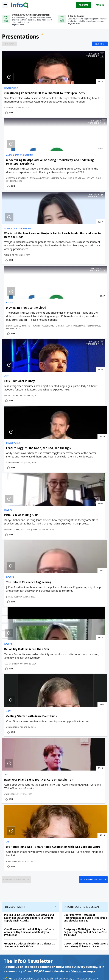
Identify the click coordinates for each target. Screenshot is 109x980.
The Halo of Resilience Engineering (80, 357)
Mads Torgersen (14, 303)
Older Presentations (90, 556)
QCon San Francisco (73, 844)
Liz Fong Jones (30, 382)
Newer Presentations (19, 556)
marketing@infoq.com (14, 960)
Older (97, 46)
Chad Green (64, 457)
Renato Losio (65, 130)
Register (83, 5)
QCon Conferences (14, 820)
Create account (13, 808)
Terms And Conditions (31, 973)
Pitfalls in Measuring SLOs (22, 357)
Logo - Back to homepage (21, 5)
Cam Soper (11, 536)
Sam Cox (9, 133)
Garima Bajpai (65, 127)
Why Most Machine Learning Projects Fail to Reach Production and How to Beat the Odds (27, 190)
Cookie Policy (50, 973)
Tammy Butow (13, 457)
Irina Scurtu (64, 215)
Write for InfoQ (12, 831)
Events (7, 825)
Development (12, 91)
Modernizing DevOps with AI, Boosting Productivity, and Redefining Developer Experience (79, 99)
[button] (34, 698)
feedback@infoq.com (13, 950)
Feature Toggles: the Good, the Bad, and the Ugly (78, 280)
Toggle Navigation (5, 5)
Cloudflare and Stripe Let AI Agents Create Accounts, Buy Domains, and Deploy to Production (30, 613)
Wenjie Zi (10, 224)
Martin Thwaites (83, 215)
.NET (7, 273)
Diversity (9, 865)
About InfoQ (11, 842)
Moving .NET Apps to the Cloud (77, 187)
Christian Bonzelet (68, 124)
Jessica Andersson (91, 124)
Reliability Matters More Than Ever (27, 439)
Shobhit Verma (83, 127)
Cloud (61, 182)
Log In (8, 814)
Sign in (99, 5)
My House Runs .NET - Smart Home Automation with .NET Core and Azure (80, 514)
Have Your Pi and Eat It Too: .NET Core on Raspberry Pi (26, 512)
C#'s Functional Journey (20, 278)
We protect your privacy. (16, 705)
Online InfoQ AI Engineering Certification (71, 832)
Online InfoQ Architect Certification (69, 818)
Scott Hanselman (90, 218)
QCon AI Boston (71, 807)
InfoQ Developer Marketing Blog (21, 859)
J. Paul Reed (64, 385)
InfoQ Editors (11, 837)
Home (7, 802)
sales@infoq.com (47, 950)
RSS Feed (43, 36)
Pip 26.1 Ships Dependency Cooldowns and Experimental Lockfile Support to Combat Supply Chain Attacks (30, 598)
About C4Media (12, 848)
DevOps (9, 352)
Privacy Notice (10, 973)
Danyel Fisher (13, 382)
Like (12, 138)
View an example (83, 653)
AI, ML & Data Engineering (71, 91)
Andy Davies (64, 303)
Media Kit (9, 854)
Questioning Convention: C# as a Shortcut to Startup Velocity (26, 97)
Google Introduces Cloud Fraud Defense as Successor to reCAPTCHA (30, 625)
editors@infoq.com (83, 950)
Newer (12, 46)
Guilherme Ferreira (68, 218)
